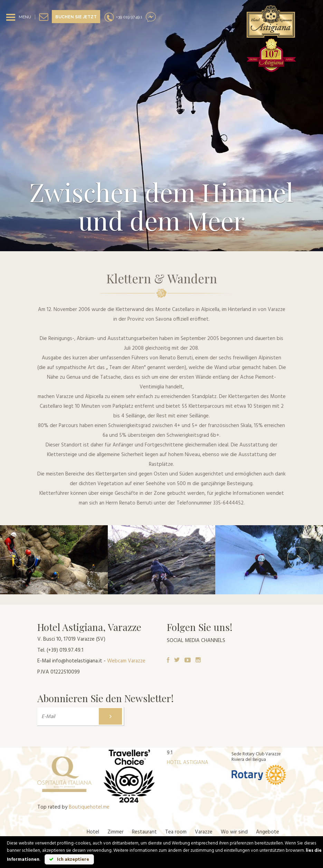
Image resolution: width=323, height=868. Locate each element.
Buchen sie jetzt (76, 17)
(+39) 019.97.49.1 (65, 650)
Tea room (176, 832)
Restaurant (144, 832)
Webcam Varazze (126, 661)
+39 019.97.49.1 (123, 17)
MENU (25, 17)
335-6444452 (228, 503)
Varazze (204, 832)
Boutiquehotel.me (89, 807)
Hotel (93, 832)
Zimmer (116, 832)
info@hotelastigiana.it (77, 661)
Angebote (268, 832)
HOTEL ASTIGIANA (188, 763)
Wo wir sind (234, 832)
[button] (24, 560)
